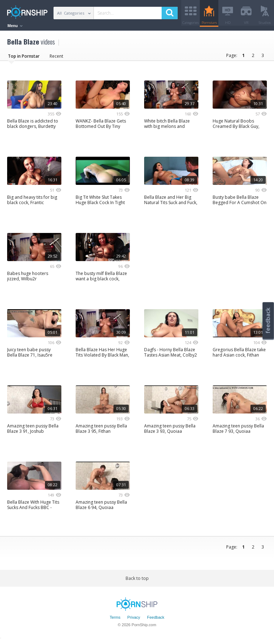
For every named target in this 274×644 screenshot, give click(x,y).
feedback (268, 320)
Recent (56, 59)
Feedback (156, 620)
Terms (115, 620)
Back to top (137, 581)
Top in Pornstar (24, 59)
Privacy (134, 620)
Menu (15, 26)
